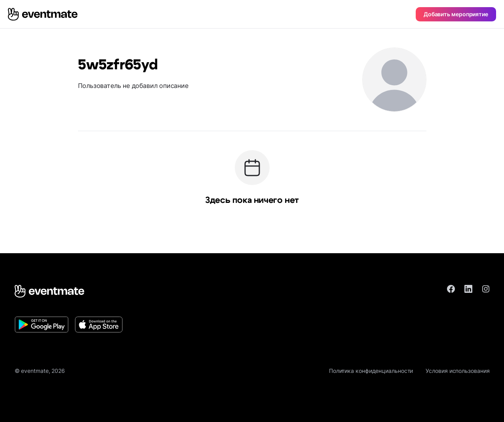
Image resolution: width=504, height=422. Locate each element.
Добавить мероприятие (456, 14)
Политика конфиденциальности (371, 371)
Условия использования (457, 371)
